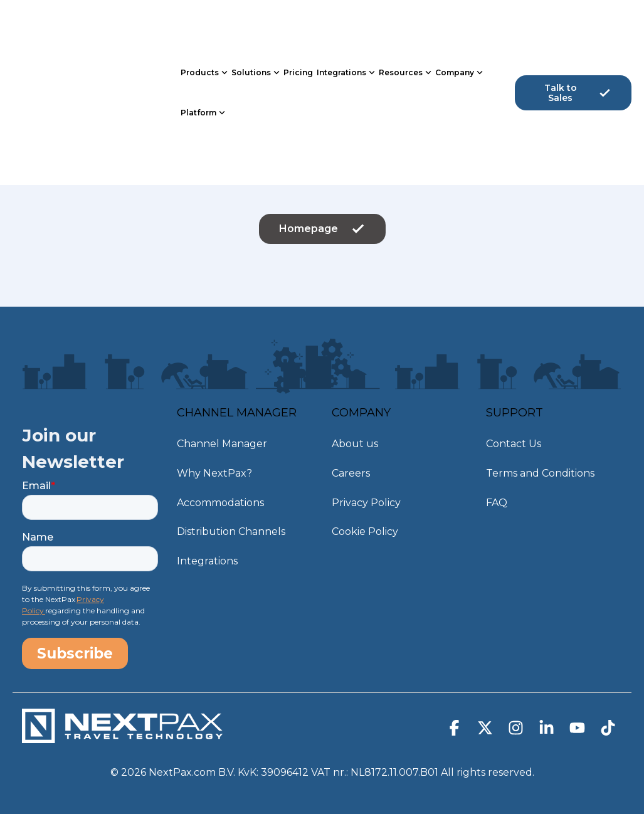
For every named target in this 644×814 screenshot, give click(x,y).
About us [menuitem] (355, 442)
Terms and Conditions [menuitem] (540, 468)
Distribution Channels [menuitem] (231, 520)
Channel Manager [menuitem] (222, 442)
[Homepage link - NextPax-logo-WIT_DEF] (122, 730)
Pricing (298, 29)
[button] (456, 723)
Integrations (346, 29)
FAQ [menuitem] (497, 494)
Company (459, 29)
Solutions (256, 29)
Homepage (322, 229)
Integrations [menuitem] (207, 545)
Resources (405, 29)
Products (204, 29)
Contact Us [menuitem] (514, 442)
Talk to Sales (578, 50)
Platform (203, 70)
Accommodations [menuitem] (220, 494)
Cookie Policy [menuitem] (365, 520)
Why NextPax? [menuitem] (214, 468)
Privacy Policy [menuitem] (366, 494)
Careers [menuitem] (351, 468)
